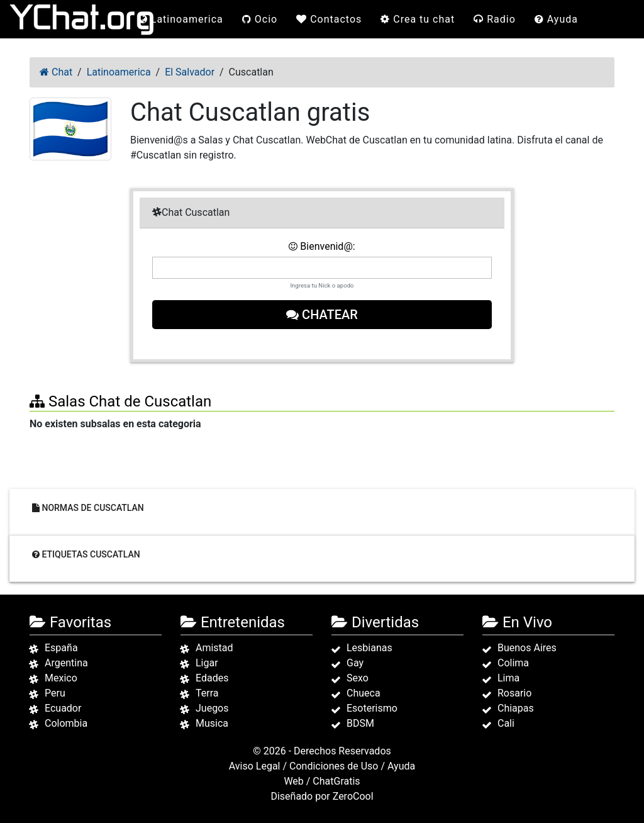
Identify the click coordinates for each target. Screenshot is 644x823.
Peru (55, 693)
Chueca (364, 693)
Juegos (212, 708)
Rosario (514, 693)
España (61, 648)
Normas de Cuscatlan (88, 507)
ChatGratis (336, 781)
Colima (513, 663)
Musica (212, 723)
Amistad (214, 648)
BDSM (360, 723)
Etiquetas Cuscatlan (86, 554)
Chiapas (516, 708)
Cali (506, 723)
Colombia (66, 723)
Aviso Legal (255, 766)
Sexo (358, 678)
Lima (508, 678)
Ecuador (63, 708)
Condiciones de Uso (334, 766)
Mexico (61, 678)
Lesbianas (369, 648)
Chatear (322, 315)
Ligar (207, 663)
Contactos (329, 19)
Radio (495, 19)
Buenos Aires (527, 648)
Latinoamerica (181, 19)
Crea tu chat (418, 19)
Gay (355, 663)
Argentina (66, 663)
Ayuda (556, 19)
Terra (207, 693)
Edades (212, 678)
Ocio (260, 19)
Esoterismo (372, 708)
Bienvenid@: (322, 246)
